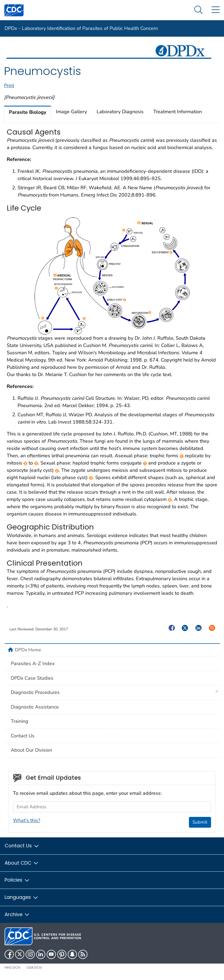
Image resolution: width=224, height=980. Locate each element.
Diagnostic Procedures (35, 692)
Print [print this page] (9, 85)
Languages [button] (22, 897)
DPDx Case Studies (32, 678)
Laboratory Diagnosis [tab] (120, 112)
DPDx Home (28, 650)
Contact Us (23, 736)
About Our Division (31, 750)
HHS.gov (13, 967)
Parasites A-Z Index (33, 663)
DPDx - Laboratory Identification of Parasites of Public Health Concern (81, 28)
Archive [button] (17, 914)
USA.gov (34, 967)
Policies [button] (17, 880)
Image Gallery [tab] (71, 112)
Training (20, 721)
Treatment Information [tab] (178, 112)
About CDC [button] (22, 863)
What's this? (27, 820)
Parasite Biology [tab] (28, 112)
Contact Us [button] (22, 846)
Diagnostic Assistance (35, 707)
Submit (200, 822)
